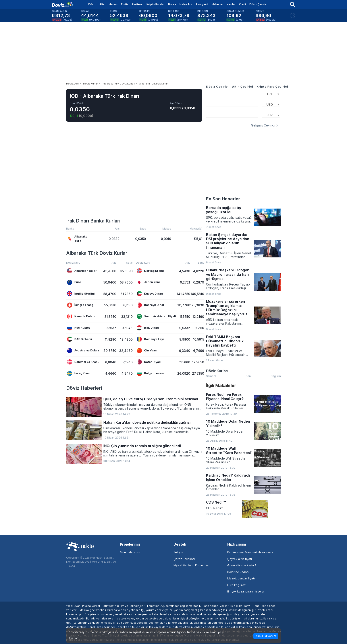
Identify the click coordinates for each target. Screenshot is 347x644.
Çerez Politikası (184, 559)
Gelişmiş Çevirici (263, 125)
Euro (74, 282)
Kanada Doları (81, 316)
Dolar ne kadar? (238, 572)
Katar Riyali (149, 362)
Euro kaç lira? (236, 585)
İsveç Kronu (79, 373)
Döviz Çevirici (258, 4)
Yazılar (231, 4)
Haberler (217, 4)
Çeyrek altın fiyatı (240, 559)
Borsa (172, 4)
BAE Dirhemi (80, 339)
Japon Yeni (148, 282)
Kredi (242, 4)
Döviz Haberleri (84, 388)
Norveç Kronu (150, 271)
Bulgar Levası (150, 373)
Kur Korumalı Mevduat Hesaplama (250, 552)
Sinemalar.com (130, 552)
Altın (102, 4)
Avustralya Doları (83, 351)
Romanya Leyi (150, 339)
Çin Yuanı (147, 351)
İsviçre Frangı (81, 305)
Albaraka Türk (77, 239)
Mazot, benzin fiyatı (241, 578)
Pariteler (137, 4)
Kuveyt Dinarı (150, 294)
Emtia (125, 4)
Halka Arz (186, 4)
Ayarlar (73, 638)
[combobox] (271, 94)
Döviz (92, 4)
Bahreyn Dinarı (151, 305)
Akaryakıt (202, 4)
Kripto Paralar (156, 4)
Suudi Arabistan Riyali (156, 316)
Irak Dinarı (148, 328)
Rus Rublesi (79, 328)
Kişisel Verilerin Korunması (191, 565)
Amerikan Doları (82, 271)
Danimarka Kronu (83, 362)
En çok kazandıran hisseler (246, 591)
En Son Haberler (223, 199)
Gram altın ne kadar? (242, 565)
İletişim (178, 552)
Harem (113, 4)
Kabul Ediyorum (266, 636)
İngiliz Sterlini (81, 294)
